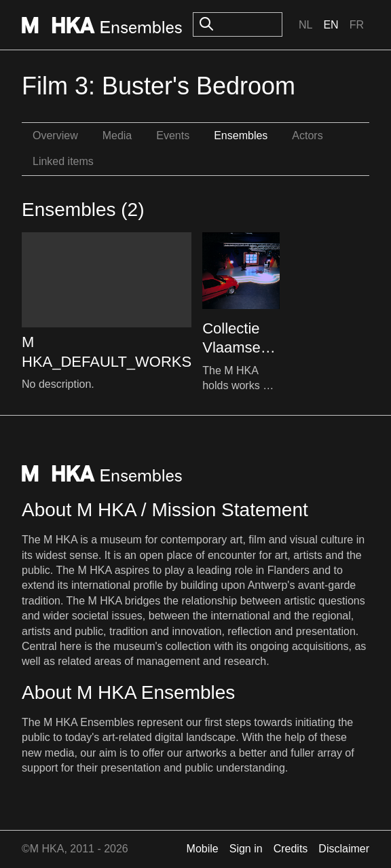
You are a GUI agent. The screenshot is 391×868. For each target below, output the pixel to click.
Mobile (203, 849)
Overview (55, 135)
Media (117, 135)
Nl (305, 25)
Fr (357, 25)
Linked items (63, 161)
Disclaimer (344, 849)
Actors (307, 135)
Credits (291, 849)
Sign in (246, 849)
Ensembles (241, 135)
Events (173, 135)
